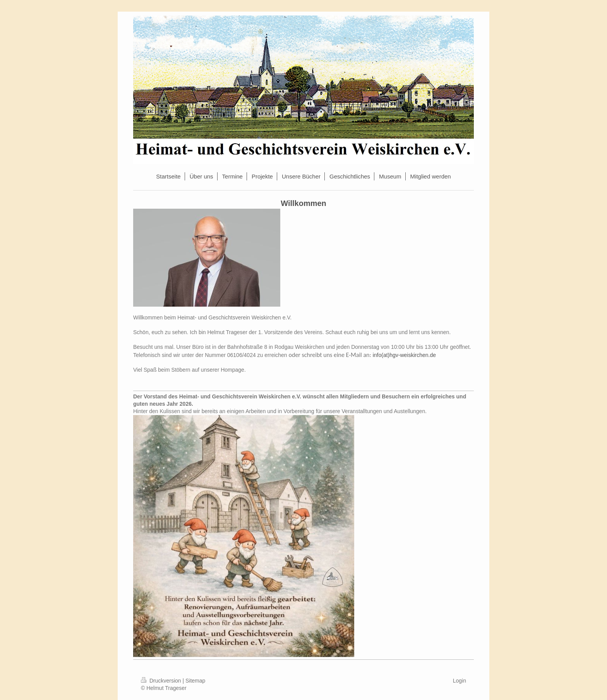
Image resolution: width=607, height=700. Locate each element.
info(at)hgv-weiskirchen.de (404, 355)
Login (460, 681)
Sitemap (195, 681)
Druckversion (162, 681)
